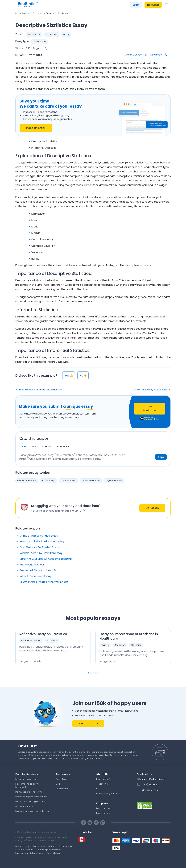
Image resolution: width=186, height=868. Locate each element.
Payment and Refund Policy (29, 853)
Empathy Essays (27, 481)
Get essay (152, 508)
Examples (38, 13)
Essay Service (22, 13)
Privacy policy (22, 846)
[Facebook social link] (83, 823)
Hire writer (153, 5)
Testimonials (103, 784)
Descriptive (39, 42)
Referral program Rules (50, 850)
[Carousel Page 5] (98, 673)
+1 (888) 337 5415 (149, 785)
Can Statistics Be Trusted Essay (39, 547)
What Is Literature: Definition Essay (41, 553)
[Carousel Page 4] (95, 673)
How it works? (103, 779)
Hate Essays (48, 481)
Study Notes (62, 789)
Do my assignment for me (29, 792)
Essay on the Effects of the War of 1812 (44, 582)
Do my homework (24, 806)
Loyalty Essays (114, 481)
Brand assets (103, 813)
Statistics (63, 13)
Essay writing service (26, 779)
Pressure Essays (91, 481)
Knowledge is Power (32, 565)
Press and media (105, 808)
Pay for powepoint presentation (32, 811)
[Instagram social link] (103, 823)
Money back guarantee (108, 793)
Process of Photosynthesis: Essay (40, 570)
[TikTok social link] (96, 823)
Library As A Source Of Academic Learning (46, 559)
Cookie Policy (53, 853)
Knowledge (34, 34)
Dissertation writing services (30, 802)
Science (50, 13)
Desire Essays (69, 481)
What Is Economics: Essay (36, 576)
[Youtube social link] (90, 823)
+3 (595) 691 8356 (149, 790)
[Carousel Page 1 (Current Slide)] (89, 673)
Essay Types (62, 779)
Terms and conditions (44, 846)
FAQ (98, 789)
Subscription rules (25, 850)
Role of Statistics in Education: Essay (42, 541)
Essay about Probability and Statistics (40, 390)
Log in (136, 5)
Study (66, 34)
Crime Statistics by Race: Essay (149, 390)
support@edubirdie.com (153, 779)
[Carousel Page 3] (93, 673)
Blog (58, 784)
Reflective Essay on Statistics (43, 634)
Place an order (36, 128)
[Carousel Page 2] (91, 673)
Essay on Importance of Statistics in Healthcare (129, 636)
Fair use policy (66, 846)
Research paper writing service (31, 797)
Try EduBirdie (149, 408)
